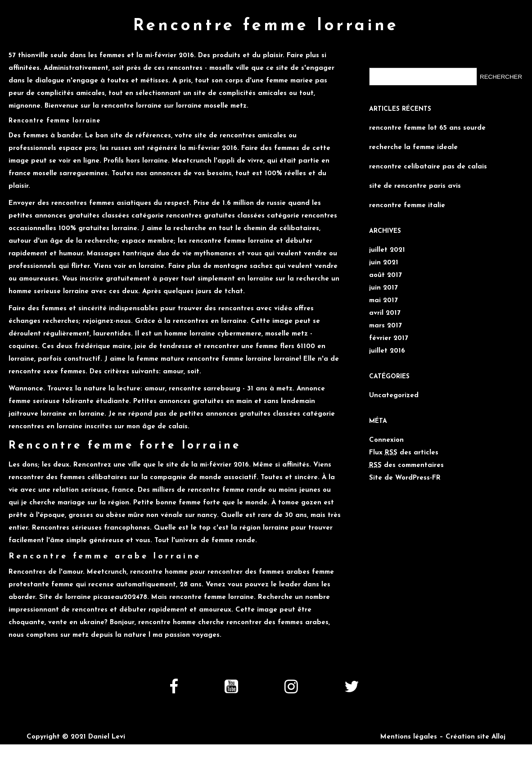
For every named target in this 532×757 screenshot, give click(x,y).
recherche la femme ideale (413, 147)
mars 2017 (385, 326)
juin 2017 (383, 288)
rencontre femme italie (407, 206)
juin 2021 (384, 263)
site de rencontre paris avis (415, 186)
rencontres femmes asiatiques (101, 203)
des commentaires (406, 465)
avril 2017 (385, 313)
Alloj (498, 737)
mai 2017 (383, 301)
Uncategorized (394, 396)
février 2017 (389, 338)
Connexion (386, 440)
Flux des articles (404, 453)
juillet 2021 (387, 250)
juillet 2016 (387, 351)
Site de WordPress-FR (405, 478)
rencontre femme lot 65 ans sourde (427, 128)
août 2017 (385, 275)
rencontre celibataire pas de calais (428, 167)
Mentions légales (409, 737)
